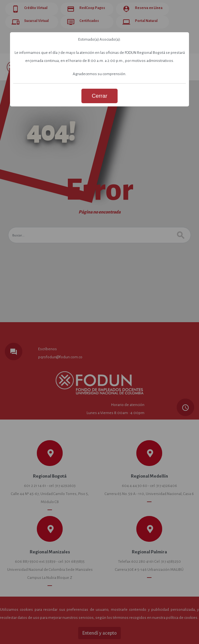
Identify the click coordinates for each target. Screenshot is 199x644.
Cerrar (99, 96)
